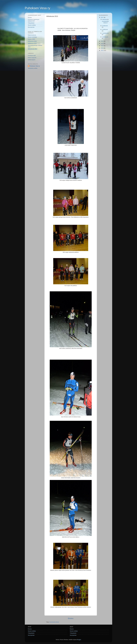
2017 (102, 17)
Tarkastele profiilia (33, 68)
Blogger (79, 640)
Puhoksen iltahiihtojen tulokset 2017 (34, 20)
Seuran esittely (32, 25)
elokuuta (105, 19)
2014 (102, 46)
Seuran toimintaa (32, 37)
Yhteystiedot (31, 23)
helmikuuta (105, 37)
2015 (102, 43)
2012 (102, 50)
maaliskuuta (105, 33)
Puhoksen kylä (32, 56)
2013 (102, 48)
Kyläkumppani (32, 60)
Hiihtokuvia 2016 (32, 41)
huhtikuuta (105, 29)
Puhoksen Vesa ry (37, 8)
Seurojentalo (31, 27)
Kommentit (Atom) (54, 622)
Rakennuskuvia (32, 35)
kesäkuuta (105, 26)
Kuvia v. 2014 (31, 39)
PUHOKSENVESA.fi (105, 22)
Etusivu (71, 618)
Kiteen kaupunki (32, 58)
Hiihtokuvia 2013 (33, 49)
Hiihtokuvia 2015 (32, 43)
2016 (102, 41)
